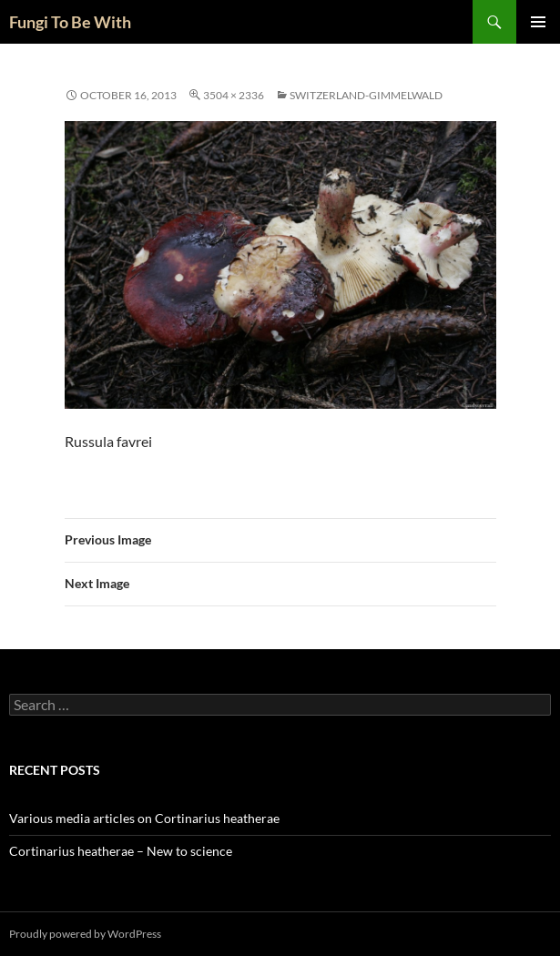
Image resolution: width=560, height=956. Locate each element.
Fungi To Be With (70, 22)
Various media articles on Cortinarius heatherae (144, 818)
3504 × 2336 (234, 95)
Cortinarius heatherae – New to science (121, 851)
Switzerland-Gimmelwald (366, 95)
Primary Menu (538, 22)
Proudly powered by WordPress (85, 934)
